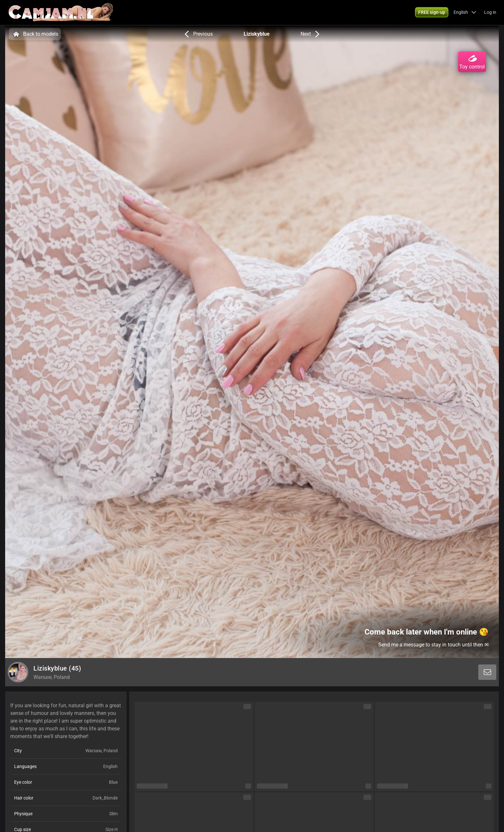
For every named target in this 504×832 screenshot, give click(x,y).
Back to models (35, 34)
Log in (490, 13)
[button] (465, 13)
